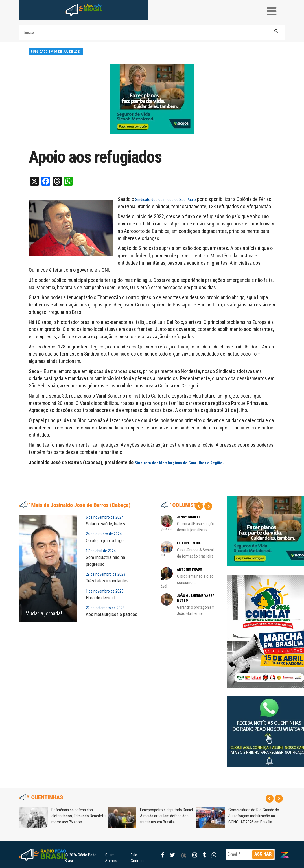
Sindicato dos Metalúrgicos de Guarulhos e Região (179, 463)
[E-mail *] (251, 854)
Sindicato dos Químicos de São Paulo (166, 200)
